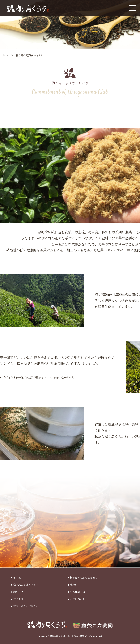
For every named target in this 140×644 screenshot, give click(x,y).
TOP (5, 55)
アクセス (18, 599)
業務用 (74, 585)
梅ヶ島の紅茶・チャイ (26, 585)
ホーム (17, 577)
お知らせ (18, 592)
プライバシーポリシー (26, 606)
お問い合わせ (77, 599)
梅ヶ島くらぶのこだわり (84, 577)
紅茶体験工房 (77, 592)
